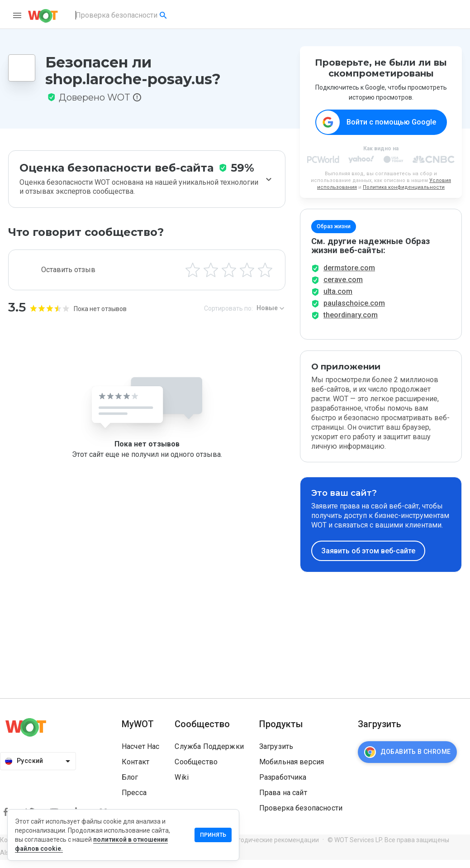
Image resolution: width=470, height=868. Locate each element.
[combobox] (122, 15)
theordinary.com (351, 323)
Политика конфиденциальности (404, 188)
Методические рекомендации (274, 848)
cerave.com (343, 288)
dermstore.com (349, 276)
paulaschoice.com (354, 311)
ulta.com (338, 300)
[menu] (17, 15)
